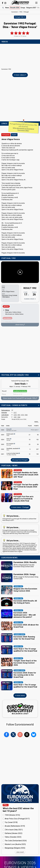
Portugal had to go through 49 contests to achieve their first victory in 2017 (20, 518)
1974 (22, 415)
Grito (9, 439)
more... (37, 422)
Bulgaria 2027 (31, 8)
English (14, 135)
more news (20, 695)
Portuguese (6, 135)
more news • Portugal (20, 507)
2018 (15, 415)
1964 (26, 415)
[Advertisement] (20, 100)
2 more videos (20, 75)
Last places (5, 415)
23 (30, 444)
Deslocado (11, 435)
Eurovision (15, 12)
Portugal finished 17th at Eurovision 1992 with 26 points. (24, 127)
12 (30, 454)
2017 (15, 413)
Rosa (11, 430)
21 (30, 435)
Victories (4, 413)
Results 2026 (15, 8)
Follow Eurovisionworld (20, 725)
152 (37, 440)
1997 (19, 415)
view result (20, 852)
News (7, 8)
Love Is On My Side (13, 454)
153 (37, 454)
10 (30, 440)
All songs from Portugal (20, 460)
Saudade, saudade (13, 449)
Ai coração (11, 444)
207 (37, 449)
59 (38, 444)
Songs (23, 8)
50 (38, 435)
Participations (6, 410)
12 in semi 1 (35, 430)
